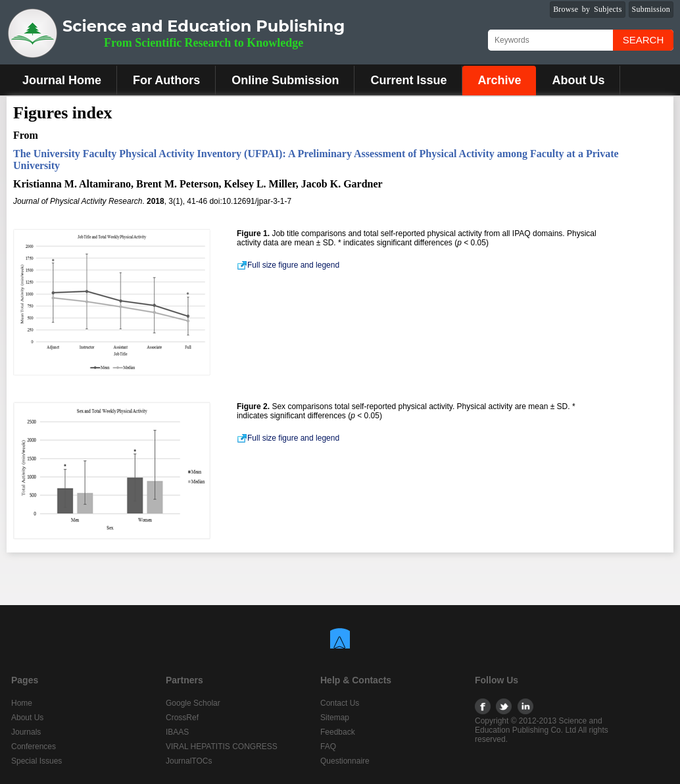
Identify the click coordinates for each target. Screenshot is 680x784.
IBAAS (177, 732)
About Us (578, 80)
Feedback (338, 732)
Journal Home (62, 80)
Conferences (34, 747)
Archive (499, 80)
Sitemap (335, 718)
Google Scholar (193, 703)
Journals (26, 732)
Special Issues (36, 761)
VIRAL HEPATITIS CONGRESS (222, 747)
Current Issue (408, 80)
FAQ (328, 747)
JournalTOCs (189, 761)
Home (22, 703)
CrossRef (182, 718)
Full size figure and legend (288, 265)
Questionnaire (345, 761)
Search (644, 40)
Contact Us (340, 703)
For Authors (166, 80)
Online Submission (285, 80)
